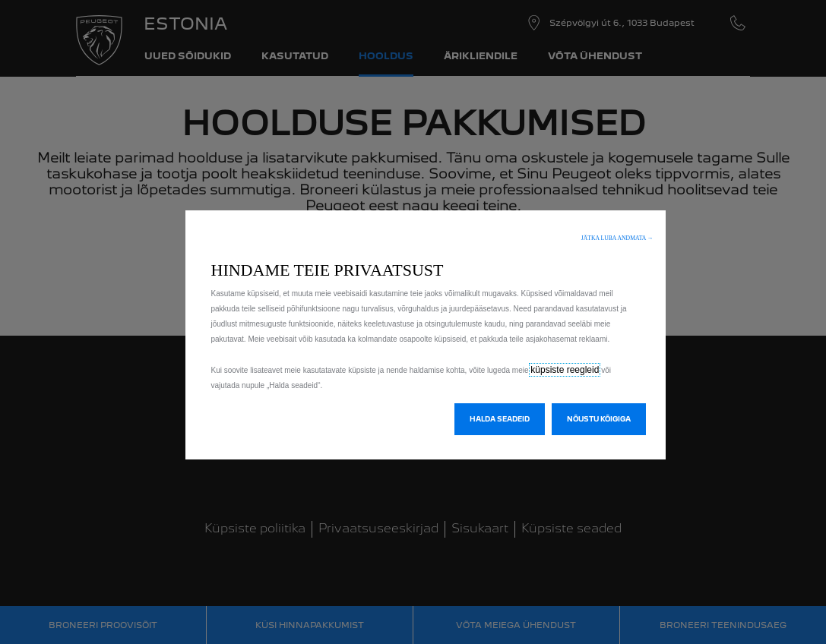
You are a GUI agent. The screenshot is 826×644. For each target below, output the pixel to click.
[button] (617, 238)
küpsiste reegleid (565, 370)
